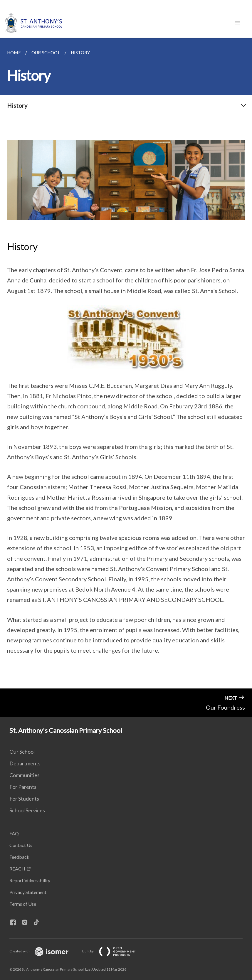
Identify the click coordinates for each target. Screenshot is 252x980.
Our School (22, 752)
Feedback (19, 857)
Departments (25, 763)
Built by (114, 951)
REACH (17, 869)
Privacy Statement (28, 892)
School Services (27, 810)
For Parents (23, 787)
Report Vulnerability (30, 880)
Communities (25, 775)
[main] (126, 363)
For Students (24, 799)
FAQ (14, 833)
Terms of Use (23, 904)
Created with (44, 951)
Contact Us (21, 845)
